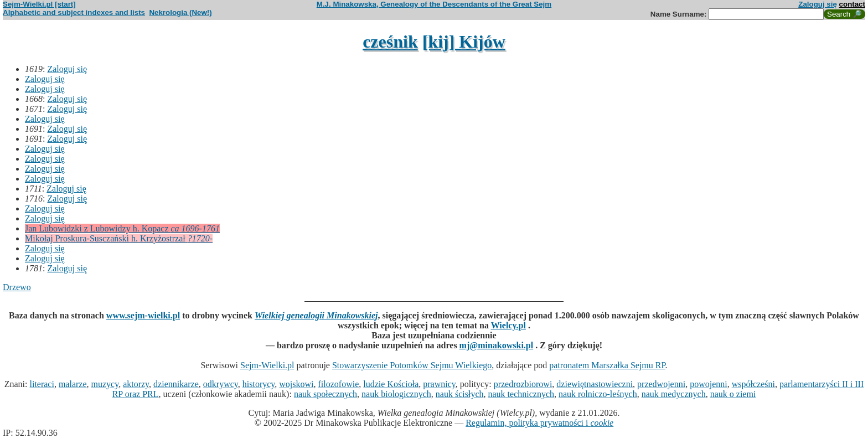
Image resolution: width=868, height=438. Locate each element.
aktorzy (136, 384)
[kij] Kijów (464, 42)
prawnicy (439, 384)
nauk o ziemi (733, 394)
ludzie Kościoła (391, 384)
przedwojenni (661, 384)
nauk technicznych (521, 394)
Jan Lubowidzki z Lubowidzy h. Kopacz (122, 228)
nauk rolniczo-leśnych (598, 394)
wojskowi (296, 384)
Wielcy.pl (508, 325)
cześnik (390, 42)
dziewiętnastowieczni (595, 384)
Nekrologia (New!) (180, 12)
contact (852, 4)
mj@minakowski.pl (497, 345)
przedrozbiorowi (523, 384)
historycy (259, 384)
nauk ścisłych (460, 394)
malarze (73, 384)
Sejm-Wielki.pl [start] (39, 4)
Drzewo (17, 287)
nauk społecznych (325, 394)
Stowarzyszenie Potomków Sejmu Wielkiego (412, 365)
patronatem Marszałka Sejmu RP (607, 365)
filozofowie (339, 384)
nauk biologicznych (396, 394)
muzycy (105, 384)
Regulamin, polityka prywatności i (539, 423)
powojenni (709, 384)
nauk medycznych (674, 394)
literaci (42, 384)
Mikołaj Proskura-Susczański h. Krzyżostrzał (119, 238)
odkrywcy (221, 384)
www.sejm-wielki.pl (143, 315)
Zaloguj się (818, 4)
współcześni (753, 384)
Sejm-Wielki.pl (267, 365)
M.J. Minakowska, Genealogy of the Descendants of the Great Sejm (434, 4)
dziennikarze (176, 384)
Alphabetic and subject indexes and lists (74, 12)
